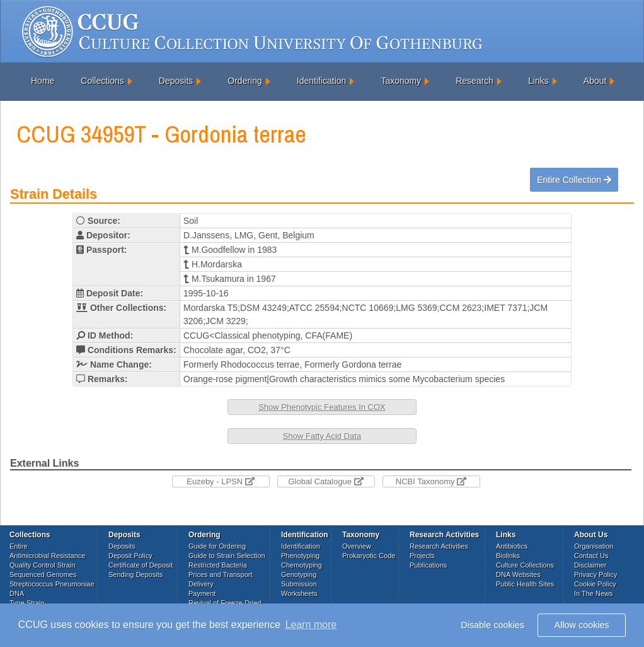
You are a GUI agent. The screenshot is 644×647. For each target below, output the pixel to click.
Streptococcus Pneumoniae (52, 584)
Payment (202, 593)
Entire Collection (574, 180)
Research (474, 81)
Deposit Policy (130, 556)
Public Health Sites (525, 584)
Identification (322, 81)
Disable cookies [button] (492, 625)
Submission (299, 584)
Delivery (201, 584)
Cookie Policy (595, 584)
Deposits (176, 81)
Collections (102, 81)
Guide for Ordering (217, 546)
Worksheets (299, 593)
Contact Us (591, 556)
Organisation (594, 546)
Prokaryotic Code (369, 556)
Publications (428, 565)
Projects (422, 556)
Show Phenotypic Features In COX (322, 407)
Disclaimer (590, 565)
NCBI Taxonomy (431, 481)
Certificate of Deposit (141, 565)
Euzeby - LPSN (221, 481)
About (595, 81)
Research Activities (439, 546)
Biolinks (508, 556)
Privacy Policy (595, 574)
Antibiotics (512, 546)
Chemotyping (302, 565)
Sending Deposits (135, 574)
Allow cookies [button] (582, 625)
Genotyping (299, 574)
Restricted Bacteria (218, 565)
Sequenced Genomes (43, 574)
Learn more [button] (311, 625)
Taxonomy (401, 81)
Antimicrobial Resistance (47, 556)
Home (43, 81)
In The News (594, 593)
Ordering (244, 81)
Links (538, 81)
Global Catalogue (325, 481)
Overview (357, 546)
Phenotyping (300, 556)
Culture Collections (525, 565)
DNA (17, 593)
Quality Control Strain (43, 565)
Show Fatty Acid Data (322, 436)
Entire (19, 546)
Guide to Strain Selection (227, 556)
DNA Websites (518, 574)
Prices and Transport (221, 574)
